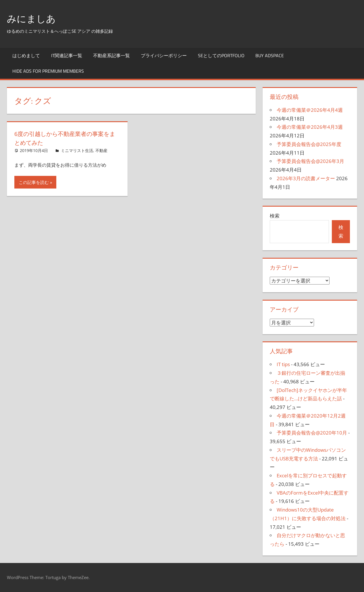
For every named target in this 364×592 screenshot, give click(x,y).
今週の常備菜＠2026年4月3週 (310, 127)
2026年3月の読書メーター (306, 178)
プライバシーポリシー (164, 55)
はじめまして (26, 55)
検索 (275, 216)
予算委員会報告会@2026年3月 (310, 161)
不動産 (101, 150)
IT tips (283, 364)
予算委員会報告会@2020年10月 (312, 433)
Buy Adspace (270, 55)
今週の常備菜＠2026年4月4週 (310, 110)
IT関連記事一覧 (67, 55)
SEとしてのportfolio (221, 55)
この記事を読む (34, 182)
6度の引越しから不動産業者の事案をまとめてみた (64, 138)
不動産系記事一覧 (111, 55)
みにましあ (33, 18)
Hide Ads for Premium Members (48, 71)
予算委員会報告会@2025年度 (309, 144)
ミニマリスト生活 (77, 150)
